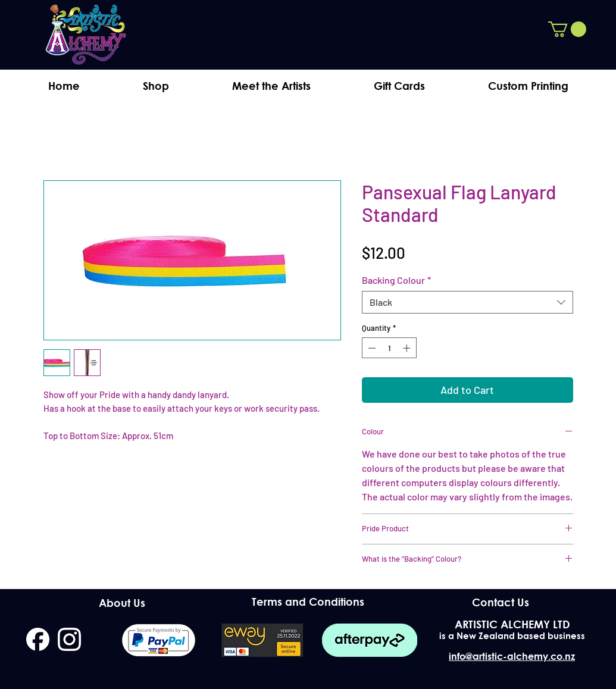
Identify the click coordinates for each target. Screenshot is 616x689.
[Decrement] (371, 348)
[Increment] (408, 348)
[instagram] (69, 639)
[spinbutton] (389, 348)
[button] (567, 29)
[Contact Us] (501, 602)
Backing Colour (396, 280)
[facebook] (38, 639)
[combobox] (468, 302)
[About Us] (122, 603)
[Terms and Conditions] (308, 602)
